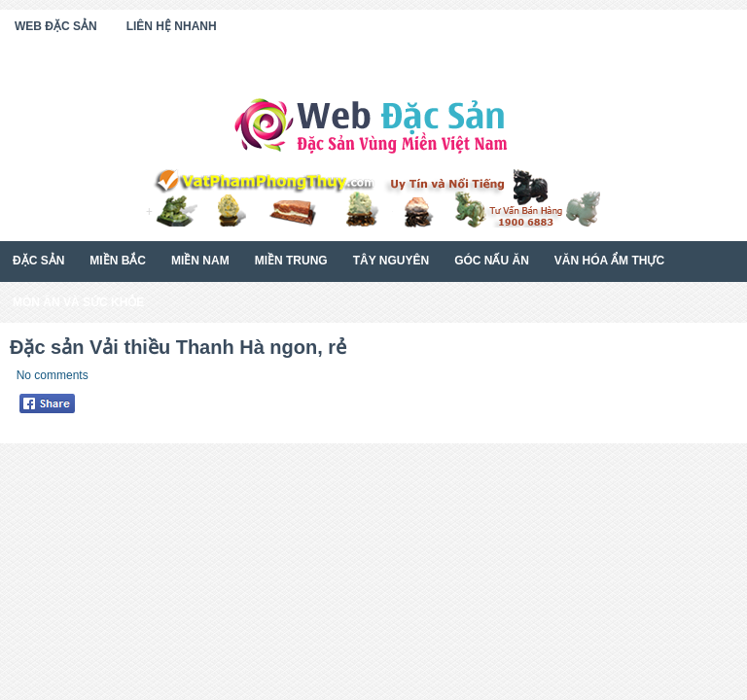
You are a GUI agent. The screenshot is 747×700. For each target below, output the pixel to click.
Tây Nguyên (391, 261)
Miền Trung (291, 261)
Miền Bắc (118, 261)
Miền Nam (200, 261)
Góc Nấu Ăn (492, 261)
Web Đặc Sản (56, 26)
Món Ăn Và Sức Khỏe (78, 302)
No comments (53, 375)
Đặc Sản (38, 261)
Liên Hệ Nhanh (172, 26)
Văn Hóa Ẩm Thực (609, 261)
